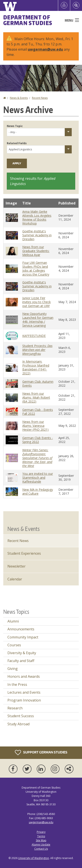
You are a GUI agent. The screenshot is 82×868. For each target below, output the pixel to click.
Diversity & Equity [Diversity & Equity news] (22, 653)
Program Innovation (24, 700)
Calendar (15, 579)
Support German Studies (41, 753)
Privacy (41, 832)
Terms (41, 836)
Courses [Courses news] (14, 645)
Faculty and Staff (21, 661)
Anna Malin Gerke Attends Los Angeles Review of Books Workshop (37, 217)
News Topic (15, 126)
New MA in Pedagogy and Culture (38, 491)
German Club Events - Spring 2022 (38, 440)
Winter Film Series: (37, 458)
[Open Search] (76, 5)
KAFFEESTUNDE (34, 336)
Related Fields (17, 143)
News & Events (19, 98)
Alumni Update (41, 845)
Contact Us (41, 849)
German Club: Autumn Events (38, 383)
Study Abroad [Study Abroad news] (18, 724)
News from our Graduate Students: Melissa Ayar (36, 251)
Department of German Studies (28, 20)
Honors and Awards (24, 676)
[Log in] (64, 5)
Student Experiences (24, 553)
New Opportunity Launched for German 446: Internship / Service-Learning (38, 320)
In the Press (17, 684)
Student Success (21, 716)
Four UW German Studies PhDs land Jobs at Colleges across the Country (36, 268)
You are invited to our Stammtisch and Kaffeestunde (38, 478)
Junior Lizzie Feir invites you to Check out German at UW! (37, 302)
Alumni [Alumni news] (13, 621)
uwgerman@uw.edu (45, 49)
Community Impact (23, 637)
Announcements (21, 629)
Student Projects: (37, 350)
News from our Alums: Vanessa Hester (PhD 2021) (35, 426)
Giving (13, 669)
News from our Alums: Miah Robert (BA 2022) (36, 397)
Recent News (40, 98)
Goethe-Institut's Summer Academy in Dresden (37, 235)
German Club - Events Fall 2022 (38, 412)
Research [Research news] (15, 708)
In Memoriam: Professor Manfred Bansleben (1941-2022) (36, 367)
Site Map (41, 840)
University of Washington (34, 858)
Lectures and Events (24, 692)
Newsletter (17, 566)
